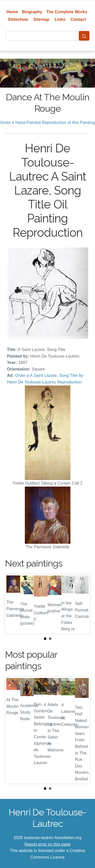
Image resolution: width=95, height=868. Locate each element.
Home (12, 12)
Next (82, 604)
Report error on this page (48, 844)
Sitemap (41, 19)
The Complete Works (67, 12)
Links (60, 19)
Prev (13, 604)
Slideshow (18, 19)
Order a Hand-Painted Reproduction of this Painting (48, 123)
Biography (32, 12)
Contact (78, 19)
